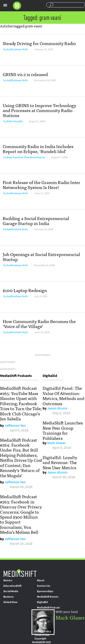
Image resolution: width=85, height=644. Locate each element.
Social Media (11, 591)
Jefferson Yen (15, 425)
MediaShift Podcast (48, 608)
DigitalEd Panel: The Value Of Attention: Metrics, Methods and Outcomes (63, 396)
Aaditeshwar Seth (17, 49)
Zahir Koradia (15, 121)
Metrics (8, 580)
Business (8, 597)
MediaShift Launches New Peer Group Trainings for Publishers (63, 430)
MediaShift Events (48, 597)
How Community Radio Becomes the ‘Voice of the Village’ (39, 324)
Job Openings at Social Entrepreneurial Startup (41, 257)
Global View (10, 602)
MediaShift (20, 573)
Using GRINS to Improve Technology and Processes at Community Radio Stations (39, 110)
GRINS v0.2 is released (25, 74)
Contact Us (44, 586)
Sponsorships (45, 591)
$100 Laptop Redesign (25, 290)
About (41, 580)
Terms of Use (42, 635)
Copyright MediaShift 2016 (41, 640)
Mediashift (17, 6)
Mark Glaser (56, 443)
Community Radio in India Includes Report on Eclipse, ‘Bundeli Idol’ (38, 149)
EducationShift (12, 586)
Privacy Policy (43, 631)
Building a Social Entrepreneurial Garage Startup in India (36, 221)
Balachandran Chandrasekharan (26, 157)
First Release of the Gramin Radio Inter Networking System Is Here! (41, 185)
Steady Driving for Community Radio (39, 43)
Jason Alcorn (57, 408)
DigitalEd (42, 602)
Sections (5, 5)
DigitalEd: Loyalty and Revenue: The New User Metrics (60, 462)
